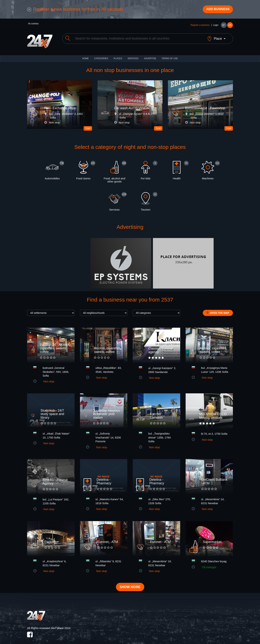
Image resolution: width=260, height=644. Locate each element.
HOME (85, 56)
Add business (217, 10)
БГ (224, 26)
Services (133, 56)
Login (216, 26)
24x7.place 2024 (60, 626)
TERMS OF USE (170, 56)
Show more (130, 585)
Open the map (218, 310)
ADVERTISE (150, 56)
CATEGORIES (101, 56)
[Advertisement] (58, 261)
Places (118, 56)
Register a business (200, 26)
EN (230, 26)
